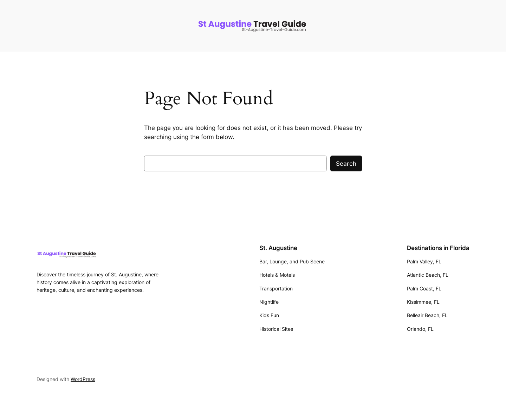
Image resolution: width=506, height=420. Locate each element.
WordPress (83, 379)
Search (346, 164)
